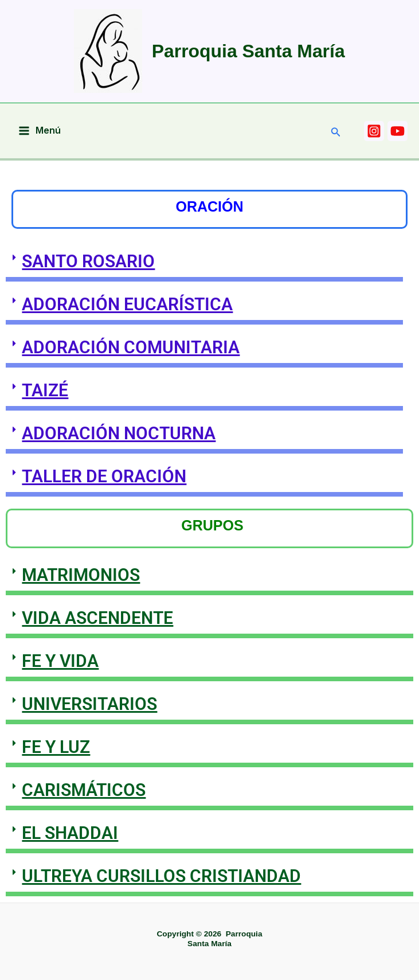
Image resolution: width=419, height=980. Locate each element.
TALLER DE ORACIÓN (104, 476)
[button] (336, 132)
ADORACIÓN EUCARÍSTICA (127, 304)
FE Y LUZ (56, 747)
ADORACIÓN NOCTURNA (119, 433)
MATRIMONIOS (81, 575)
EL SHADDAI (70, 833)
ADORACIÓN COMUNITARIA (131, 347)
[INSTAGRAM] (374, 131)
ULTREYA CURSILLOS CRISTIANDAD (161, 876)
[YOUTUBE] (398, 131)
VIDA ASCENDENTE (97, 618)
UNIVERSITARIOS (89, 704)
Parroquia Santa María (248, 51)
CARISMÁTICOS (84, 790)
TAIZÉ (45, 390)
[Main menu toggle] (40, 131)
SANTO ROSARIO (88, 261)
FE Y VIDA (60, 661)
